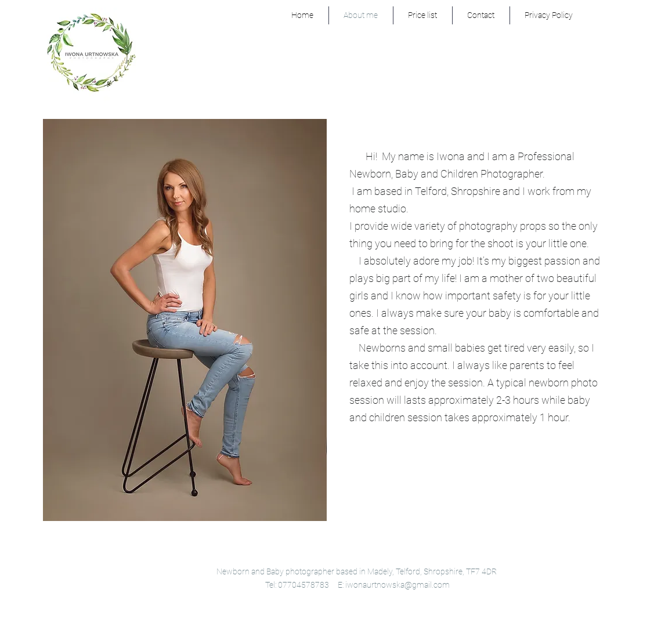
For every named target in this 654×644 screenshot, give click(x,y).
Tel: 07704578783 (297, 585)
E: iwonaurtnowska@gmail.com (394, 585)
